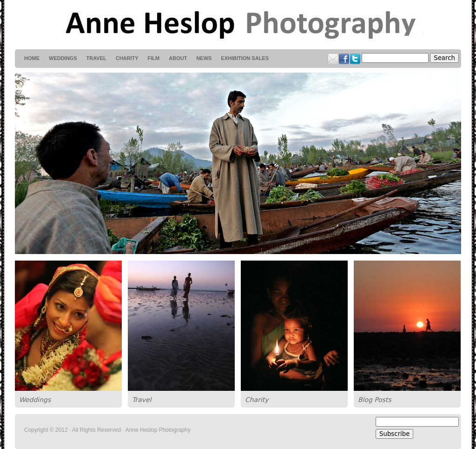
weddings (63, 58)
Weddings (35, 400)
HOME (32, 58)
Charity (257, 400)
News (204, 58)
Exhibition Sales (245, 58)
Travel (142, 400)
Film (154, 58)
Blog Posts (375, 400)
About (178, 58)
